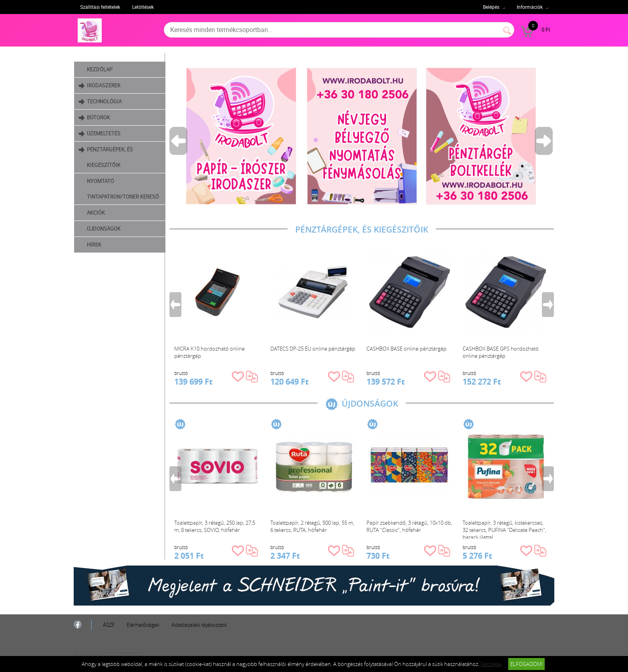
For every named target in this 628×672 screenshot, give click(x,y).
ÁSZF (109, 625)
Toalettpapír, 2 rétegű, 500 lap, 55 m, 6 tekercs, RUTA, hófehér (312, 526)
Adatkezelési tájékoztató (199, 625)
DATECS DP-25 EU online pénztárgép (313, 349)
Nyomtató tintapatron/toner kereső (123, 189)
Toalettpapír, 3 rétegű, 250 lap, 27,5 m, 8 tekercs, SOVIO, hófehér (215, 526)
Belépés (491, 7)
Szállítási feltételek (100, 7)
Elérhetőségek (143, 625)
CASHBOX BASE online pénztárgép (407, 349)
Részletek (491, 664)
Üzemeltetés (100, 133)
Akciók (96, 213)
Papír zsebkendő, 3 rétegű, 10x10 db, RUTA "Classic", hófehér (409, 526)
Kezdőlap (100, 69)
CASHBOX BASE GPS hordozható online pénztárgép (501, 352)
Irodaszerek (100, 85)
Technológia (100, 101)
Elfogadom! (526, 664)
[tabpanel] (362, 136)
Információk (530, 7)
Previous (179, 141)
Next (544, 141)
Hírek (94, 245)
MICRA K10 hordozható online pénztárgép (209, 352)
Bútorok (94, 117)
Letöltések (143, 7)
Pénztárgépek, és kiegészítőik (106, 155)
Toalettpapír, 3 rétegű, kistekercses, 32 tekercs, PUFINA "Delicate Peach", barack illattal (504, 529)
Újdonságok (104, 229)
